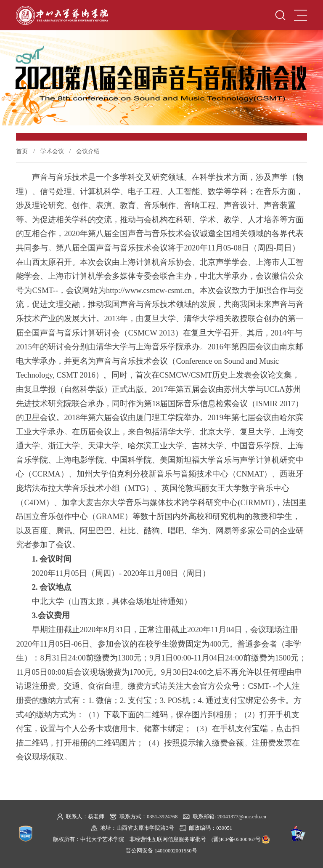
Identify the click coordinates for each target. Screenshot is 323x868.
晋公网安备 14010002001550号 (161, 851)
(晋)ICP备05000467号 (236, 839)
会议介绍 (88, 151)
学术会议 (52, 151)
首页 (22, 151)
